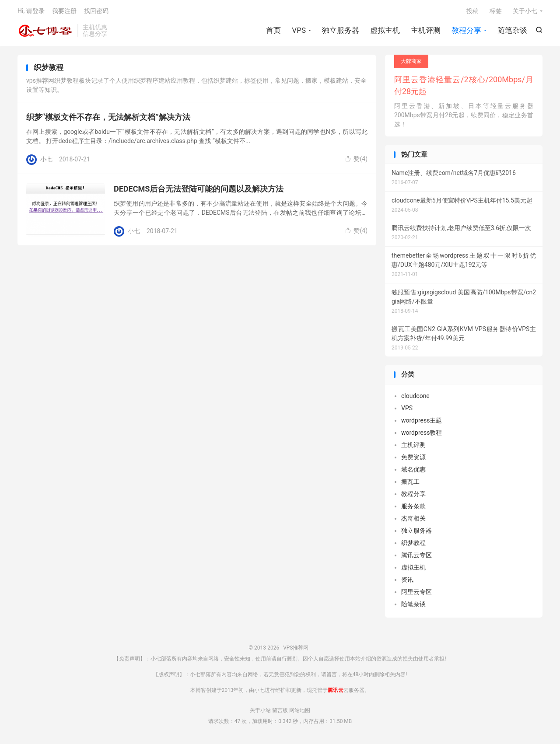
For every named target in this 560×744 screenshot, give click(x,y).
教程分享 (466, 31)
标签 (496, 11)
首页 (273, 31)
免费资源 (413, 458)
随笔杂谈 (512, 31)
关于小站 (260, 711)
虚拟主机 (385, 31)
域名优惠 (413, 470)
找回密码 (96, 11)
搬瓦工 (410, 482)
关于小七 (525, 11)
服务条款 (413, 507)
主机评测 (426, 31)
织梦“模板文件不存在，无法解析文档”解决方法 (108, 118)
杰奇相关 (413, 519)
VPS (299, 31)
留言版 (280, 711)
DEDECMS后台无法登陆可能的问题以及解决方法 (199, 190)
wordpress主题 (422, 421)
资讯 (407, 580)
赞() (356, 160)
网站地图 (300, 711)
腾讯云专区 (416, 556)
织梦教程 (413, 544)
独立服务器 (341, 31)
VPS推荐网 (45, 31)
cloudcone (415, 397)
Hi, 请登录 (31, 11)
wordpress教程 (422, 433)
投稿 (472, 11)
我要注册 (64, 11)
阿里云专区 (416, 593)
